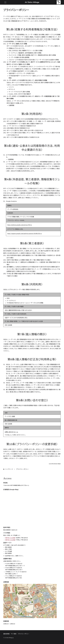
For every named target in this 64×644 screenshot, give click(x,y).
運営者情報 (6, 634)
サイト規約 (14, 634)
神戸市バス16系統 (10, 538)
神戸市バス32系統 (10, 540)
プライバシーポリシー (22, 469)
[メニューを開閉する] (5, 2)
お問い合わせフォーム (11, 432)
